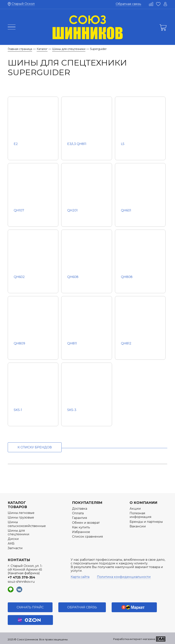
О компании (143, 503)
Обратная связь (128, 4)
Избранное (81, 532)
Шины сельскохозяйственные (27, 524)
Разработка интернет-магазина (134, 639)
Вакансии (138, 526)
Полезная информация (141, 515)
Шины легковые (21, 513)
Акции (135, 509)
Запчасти (15, 548)
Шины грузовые (21, 517)
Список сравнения (87, 537)
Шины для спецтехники (19, 532)
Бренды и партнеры (146, 522)
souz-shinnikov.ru (21, 582)
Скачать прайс (30, 607)
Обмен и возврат (86, 523)
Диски (13, 539)
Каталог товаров (17, 505)
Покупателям (87, 503)
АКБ (11, 543)
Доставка (80, 509)
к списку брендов (35, 447)
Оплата (78, 513)
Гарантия (80, 518)
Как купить (81, 527)
